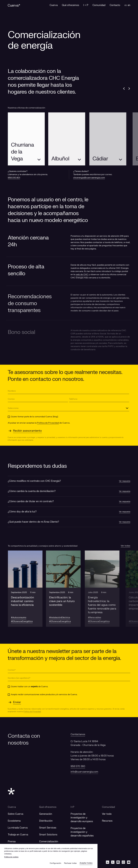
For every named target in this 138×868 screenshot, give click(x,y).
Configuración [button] (55, 863)
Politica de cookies (11, 857)
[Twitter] (113, 862)
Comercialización (49, 842)
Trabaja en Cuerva (18, 835)
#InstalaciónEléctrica (65, 617)
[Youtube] (129, 862)
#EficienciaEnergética (23, 621)
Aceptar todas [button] (86, 863)
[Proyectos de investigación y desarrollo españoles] (82, 832)
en (129, 5)
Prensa (12, 842)
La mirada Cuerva (18, 828)
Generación (46, 814)
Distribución (46, 821)
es (126, 5)
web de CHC (82, 279)
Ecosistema (14, 821)
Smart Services (48, 828)
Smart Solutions (48, 835)
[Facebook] (118, 862)
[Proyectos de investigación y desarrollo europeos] (82, 818)
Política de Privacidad (48, 423)
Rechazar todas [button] (70, 863)
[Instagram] (123, 862)
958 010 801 (14, 178)
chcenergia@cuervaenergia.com (89, 178)
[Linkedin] (108, 862)
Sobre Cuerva (16, 814)
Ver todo (107, 814)
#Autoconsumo (20, 617)
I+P (72, 807)
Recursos (107, 821)
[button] (27, 589)
